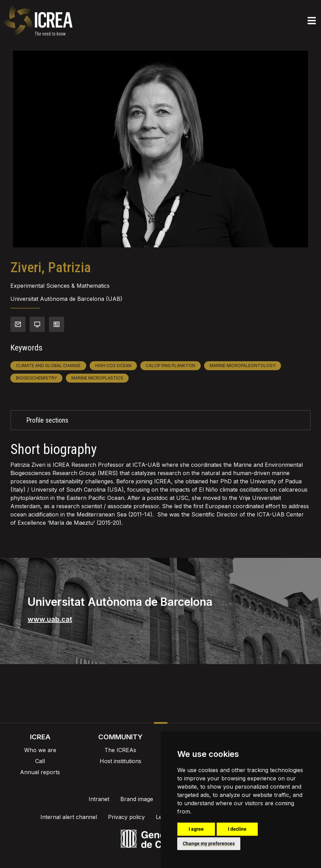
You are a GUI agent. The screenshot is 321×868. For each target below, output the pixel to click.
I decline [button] (237, 829)
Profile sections (47, 420)
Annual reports (40, 772)
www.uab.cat (50, 619)
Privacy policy (126, 817)
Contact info (18, 324)
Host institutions (121, 761)
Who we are (40, 750)
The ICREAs (120, 750)
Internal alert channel (69, 817)
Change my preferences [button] (209, 844)
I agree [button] (196, 829)
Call (40, 761)
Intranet (99, 799)
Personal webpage (37, 324)
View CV (57, 324)
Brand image (137, 799)
